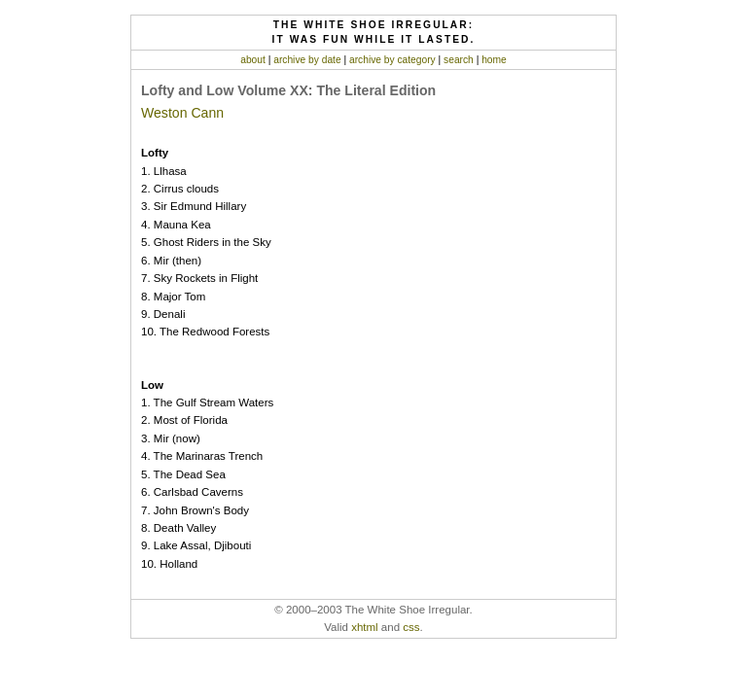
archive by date (307, 60)
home (494, 60)
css (411, 627)
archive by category (392, 60)
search (459, 60)
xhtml (365, 627)
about (253, 60)
